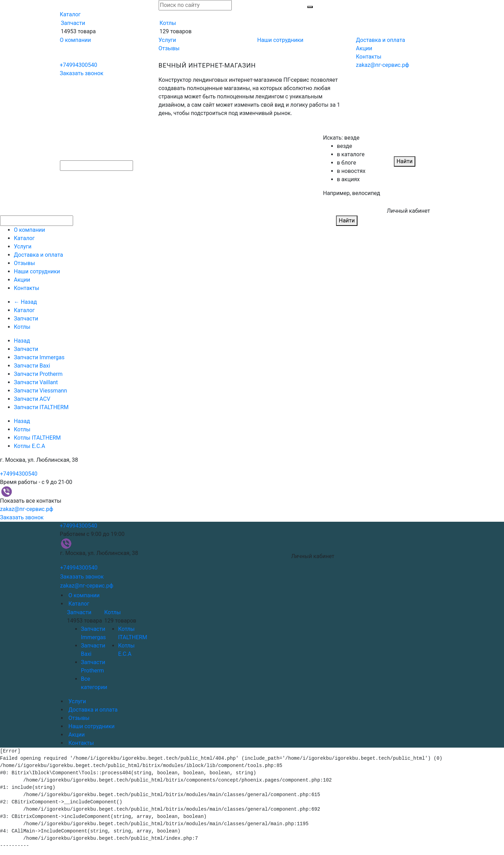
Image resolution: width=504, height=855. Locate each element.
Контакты (369, 57)
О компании (76, 40)
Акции (364, 48)
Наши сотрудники (280, 40)
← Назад (25, 302)
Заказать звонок (82, 73)
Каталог (70, 14)
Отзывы (169, 48)
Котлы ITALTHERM (37, 438)
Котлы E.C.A (29, 446)
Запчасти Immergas (39, 357)
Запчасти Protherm (38, 374)
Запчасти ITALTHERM (41, 407)
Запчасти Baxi (32, 366)
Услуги (167, 40)
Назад (22, 341)
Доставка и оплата (381, 40)
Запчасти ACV (32, 399)
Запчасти (73, 23)
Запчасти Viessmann (41, 391)
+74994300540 (79, 65)
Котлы (168, 23)
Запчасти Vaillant (36, 382)
